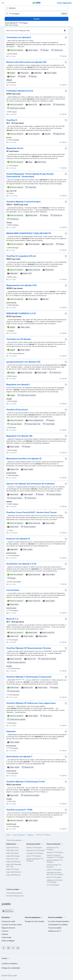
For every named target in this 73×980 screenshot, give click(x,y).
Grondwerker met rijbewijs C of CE (21, 564)
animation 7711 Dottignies (55, 852)
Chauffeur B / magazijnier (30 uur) (21, 256)
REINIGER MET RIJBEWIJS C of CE (21, 313)
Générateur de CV (54, 931)
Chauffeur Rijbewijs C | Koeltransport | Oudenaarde (29, 677)
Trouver (36, 19)
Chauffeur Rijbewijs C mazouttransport (23, 202)
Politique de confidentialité (11, 968)
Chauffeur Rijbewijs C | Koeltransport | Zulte (26, 782)
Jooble (14, 976)
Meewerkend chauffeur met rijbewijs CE (24, 459)
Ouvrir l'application (64, 3)
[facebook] (4, 948)
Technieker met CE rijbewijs (18, 339)
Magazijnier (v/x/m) (15, 148)
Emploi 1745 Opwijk (12, 853)
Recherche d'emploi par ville (15, 896)
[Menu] (3, 3)
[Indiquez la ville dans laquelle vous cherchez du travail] (37, 14)
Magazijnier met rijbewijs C (18, 385)
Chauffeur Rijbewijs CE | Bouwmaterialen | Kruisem (29, 648)
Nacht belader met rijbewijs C (19, 757)
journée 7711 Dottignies (54, 877)
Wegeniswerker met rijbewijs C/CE (21, 285)
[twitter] (13, 948)
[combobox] (6, 958)
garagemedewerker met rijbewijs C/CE (23, 362)
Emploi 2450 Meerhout (14, 862)
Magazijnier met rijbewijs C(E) (19, 436)
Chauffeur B (12, 120)
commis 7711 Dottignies (54, 870)
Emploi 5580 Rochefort (14, 872)
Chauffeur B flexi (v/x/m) (17, 410)
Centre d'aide (6, 937)
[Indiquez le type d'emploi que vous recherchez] (37, 8)
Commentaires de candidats (58, 925)
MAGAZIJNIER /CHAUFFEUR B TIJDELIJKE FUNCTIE (29, 233)
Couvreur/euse (13, 590)
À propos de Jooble (8, 921)
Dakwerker (11, 731)
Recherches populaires (15, 840)
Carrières (5, 934)
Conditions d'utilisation (9, 964)
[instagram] (8, 948)
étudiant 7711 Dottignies (34, 848)
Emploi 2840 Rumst (12, 848)
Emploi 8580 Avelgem (13, 856)
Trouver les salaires (55, 928)
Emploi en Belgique (8, 941)
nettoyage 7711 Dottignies (35, 853)
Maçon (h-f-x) (12, 619)
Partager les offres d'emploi (35, 921)
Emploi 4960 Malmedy (13, 875)
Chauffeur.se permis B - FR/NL (19, 810)
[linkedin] (18, 948)
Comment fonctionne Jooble (12, 925)
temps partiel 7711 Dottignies (36, 850)
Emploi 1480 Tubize (12, 859)
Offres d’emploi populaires (14, 893)
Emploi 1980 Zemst (12, 850)
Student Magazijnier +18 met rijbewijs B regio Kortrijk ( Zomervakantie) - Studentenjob (30, 175)
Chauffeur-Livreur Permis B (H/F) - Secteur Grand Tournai (31, 512)
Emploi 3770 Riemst (13, 869)
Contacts (5, 931)
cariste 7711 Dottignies (34, 856)
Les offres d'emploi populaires (59, 921)
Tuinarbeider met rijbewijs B (19, 37)
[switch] (65, 31)
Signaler (63, 56)
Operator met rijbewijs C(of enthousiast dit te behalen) (30, 484)
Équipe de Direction (8, 928)
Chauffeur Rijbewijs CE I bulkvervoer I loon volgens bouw (31, 703)
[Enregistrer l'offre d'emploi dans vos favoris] (66, 38)
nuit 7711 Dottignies (53, 885)
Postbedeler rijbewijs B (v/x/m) (20, 91)
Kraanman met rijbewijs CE (18, 539)
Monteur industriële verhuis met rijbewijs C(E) (26, 62)
